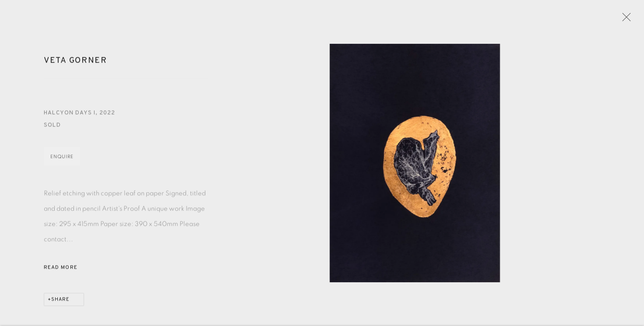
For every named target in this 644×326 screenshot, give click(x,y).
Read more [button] (61, 270)
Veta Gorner (76, 63)
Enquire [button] (62, 159)
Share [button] (60, 302)
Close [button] (625, 20)
